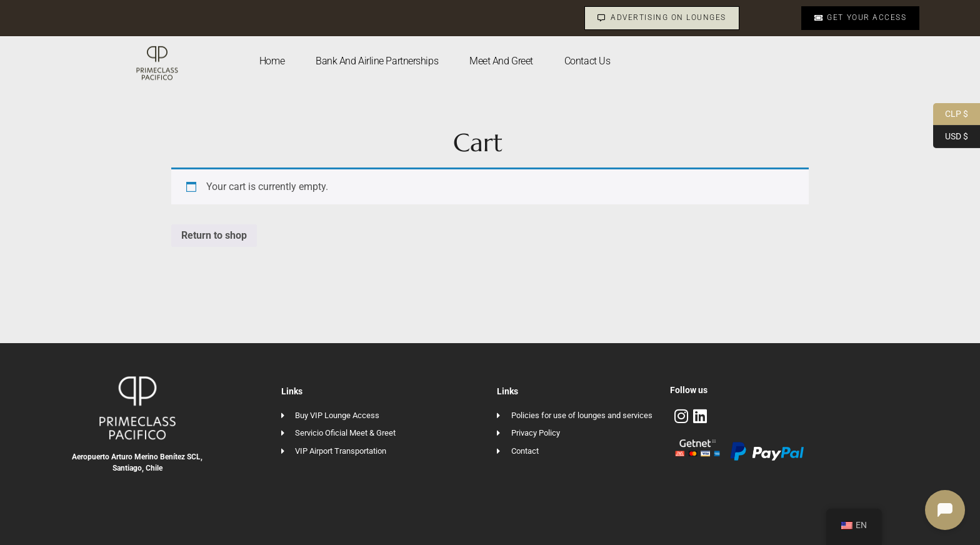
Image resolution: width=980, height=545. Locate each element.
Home (272, 61)
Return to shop (214, 235)
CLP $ (951, 114)
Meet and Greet (501, 61)
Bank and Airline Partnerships (377, 61)
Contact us (587, 61)
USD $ (951, 137)
